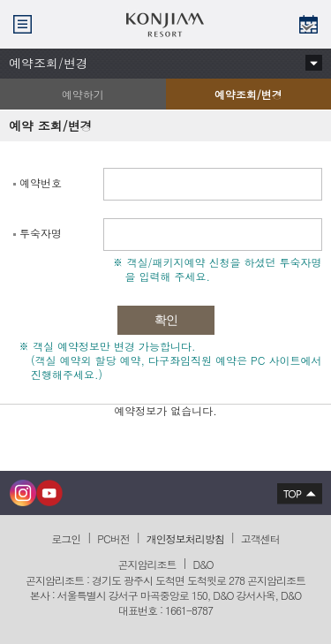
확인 (166, 320)
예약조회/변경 (224, 98)
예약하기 (83, 94)
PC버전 (113, 538)
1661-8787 (189, 610)
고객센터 (260, 538)
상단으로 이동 (295, 493)
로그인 (66, 538)
